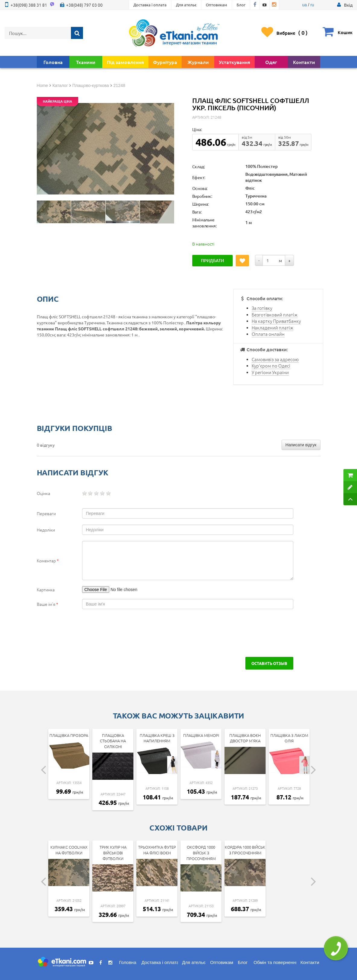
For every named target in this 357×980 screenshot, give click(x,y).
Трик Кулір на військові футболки (113, 853)
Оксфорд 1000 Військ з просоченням (201, 853)
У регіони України (270, 372)
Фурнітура (165, 62)
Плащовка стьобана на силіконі (113, 741)
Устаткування (234, 62)
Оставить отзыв (269, 663)
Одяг (271, 62)
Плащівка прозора (69, 735)
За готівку (262, 308)
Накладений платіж (273, 328)
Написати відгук (301, 445)
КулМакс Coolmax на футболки (69, 850)
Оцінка (43, 493)
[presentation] (83, 633)
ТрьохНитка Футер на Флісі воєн (157, 850)
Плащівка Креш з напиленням (157, 738)
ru (312, 5)
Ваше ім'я (48, 604)
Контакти (304, 62)
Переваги (46, 513)
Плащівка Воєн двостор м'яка (245, 738)
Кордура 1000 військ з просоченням (245, 850)
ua (304, 5)
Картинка (46, 590)
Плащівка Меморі (201, 735)
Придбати (212, 260)
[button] (348, 5)
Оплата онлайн (268, 334)
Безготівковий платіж (275, 315)
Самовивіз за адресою (275, 359)
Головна (53, 62)
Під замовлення (125, 62)
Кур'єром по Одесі (271, 366)
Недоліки (46, 530)
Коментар (48, 561)
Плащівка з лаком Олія (289, 738)
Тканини (86, 62)
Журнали (198, 62)
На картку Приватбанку (276, 321)
